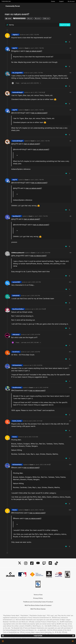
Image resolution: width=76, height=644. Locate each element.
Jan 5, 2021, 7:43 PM (37, 110)
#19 (70, 465)
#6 (70, 141)
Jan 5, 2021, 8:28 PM (33, 352)
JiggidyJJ (15, 35)
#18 (70, 437)
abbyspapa (16, 334)
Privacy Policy (38, 598)
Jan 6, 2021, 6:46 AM (42, 465)
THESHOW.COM (6, 1)
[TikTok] (56, 563)
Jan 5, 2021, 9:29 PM (36, 365)
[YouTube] (38, 563)
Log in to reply (65, 25)
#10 (70, 282)
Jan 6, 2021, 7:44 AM (37, 510)
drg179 (15, 48)
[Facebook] (32, 563)
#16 (70, 387)
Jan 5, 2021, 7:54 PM (41, 216)
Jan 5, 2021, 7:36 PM (37, 48)
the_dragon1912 (17, 73)
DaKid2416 (16, 296)
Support (61, 1)
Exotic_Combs (17, 421)
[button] (3, 641)
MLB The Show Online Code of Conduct (38, 605)
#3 (70, 73)
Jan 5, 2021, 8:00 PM (44, 253)
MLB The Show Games (38, 609)
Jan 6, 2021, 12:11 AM (36, 421)
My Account (71, 1)
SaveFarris (16, 352)
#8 (70, 216)
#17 (70, 421)
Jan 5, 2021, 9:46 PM (42, 387)
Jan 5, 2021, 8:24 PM (34, 334)
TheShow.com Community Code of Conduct (38, 602)
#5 (70, 110)
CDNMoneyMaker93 (18, 253)
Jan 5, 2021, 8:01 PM (34, 282)
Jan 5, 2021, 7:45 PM (43, 141)
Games (53, 1)
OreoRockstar (17, 387)
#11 (70, 296)
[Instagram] (26, 563)
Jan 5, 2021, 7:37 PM (36, 73)
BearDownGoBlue (18, 309)
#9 (70, 253)
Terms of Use (38, 595)
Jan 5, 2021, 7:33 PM (32, 35)
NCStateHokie (17, 365)
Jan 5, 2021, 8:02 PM (33, 296)
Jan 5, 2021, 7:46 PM (37, 180)
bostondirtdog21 (18, 92)
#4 (70, 92)
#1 (71, 35)
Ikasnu (15, 437)
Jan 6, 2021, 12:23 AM (31, 437)
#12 (70, 309)
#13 (70, 334)
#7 (71, 180)
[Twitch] (44, 563)
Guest (27, 48)
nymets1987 (16, 282)
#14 (70, 352)
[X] (20, 563)
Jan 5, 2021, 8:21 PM (38, 309)
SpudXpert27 (17, 216)
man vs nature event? (34, 51)
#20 (70, 510)
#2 (70, 48)
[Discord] (50, 563)
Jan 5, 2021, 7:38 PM (37, 92)
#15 (70, 365)
